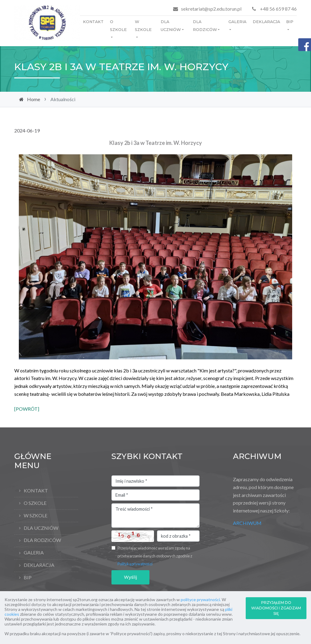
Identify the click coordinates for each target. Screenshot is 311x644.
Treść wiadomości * (155, 516)
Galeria (237, 22)
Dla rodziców (205, 26)
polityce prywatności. (201, 599)
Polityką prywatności (135, 564)
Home (34, 99)
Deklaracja (266, 22)
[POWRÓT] (27, 409)
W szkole (143, 26)
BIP (290, 22)
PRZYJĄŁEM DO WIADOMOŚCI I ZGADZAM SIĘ (276, 608)
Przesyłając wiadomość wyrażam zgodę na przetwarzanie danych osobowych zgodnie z (155, 556)
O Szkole (118, 26)
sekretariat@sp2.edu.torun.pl (211, 9)
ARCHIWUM (247, 523)
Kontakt (93, 22)
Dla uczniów (171, 26)
